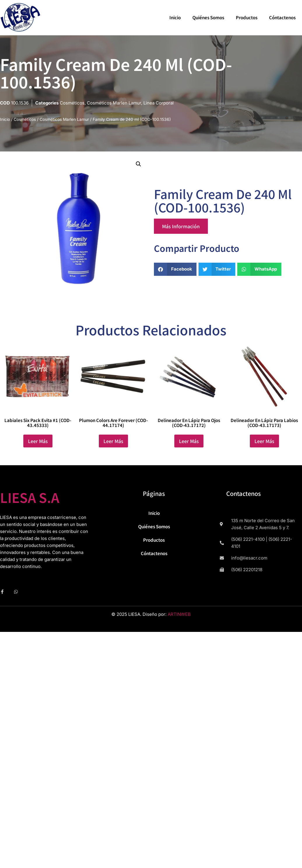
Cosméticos (72, 103)
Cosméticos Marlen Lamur (114, 103)
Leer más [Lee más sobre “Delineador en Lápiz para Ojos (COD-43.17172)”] (189, 441)
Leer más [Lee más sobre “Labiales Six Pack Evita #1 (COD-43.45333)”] (38, 441)
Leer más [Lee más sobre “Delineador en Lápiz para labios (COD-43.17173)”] (264, 441)
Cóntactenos (282, 17)
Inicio (175, 17)
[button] (138, 164)
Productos (247, 17)
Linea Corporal (159, 103)
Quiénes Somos (208, 17)
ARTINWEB (179, 614)
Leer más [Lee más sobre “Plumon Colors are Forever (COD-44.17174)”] (113, 441)
